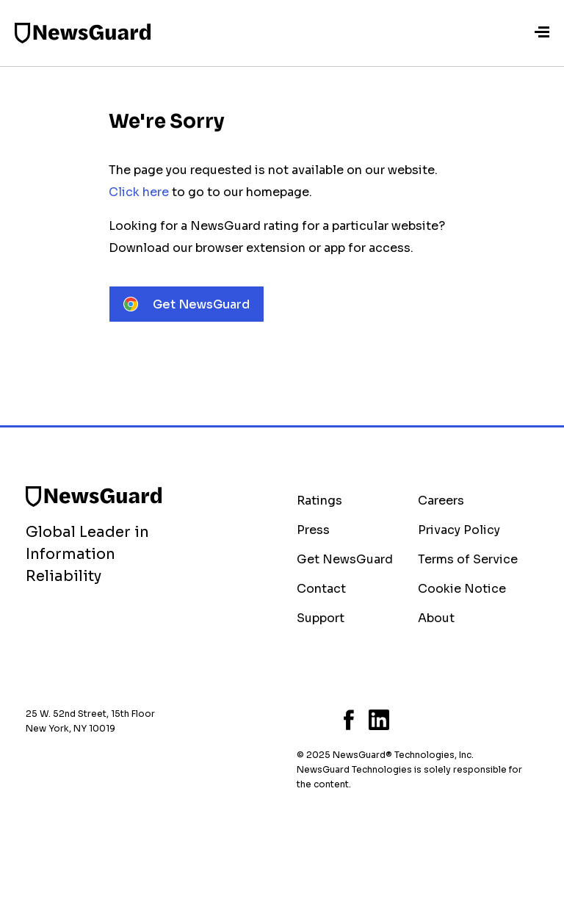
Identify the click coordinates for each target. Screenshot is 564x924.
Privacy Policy (459, 530)
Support (321, 618)
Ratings (319, 501)
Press (313, 530)
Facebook (349, 720)
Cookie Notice (462, 589)
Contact (321, 589)
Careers (441, 501)
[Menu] (542, 33)
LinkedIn (379, 720)
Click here (139, 192)
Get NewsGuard (345, 559)
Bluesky (301, 720)
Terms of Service (468, 559)
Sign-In (511, 33)
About (436, 618)
